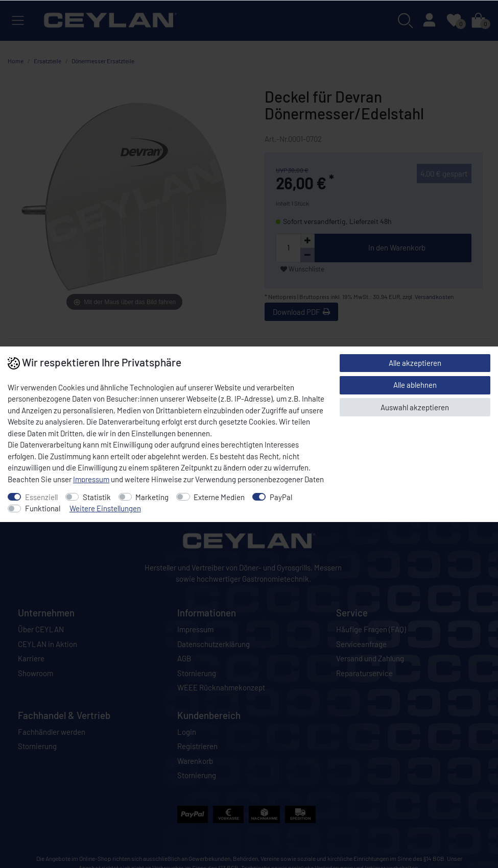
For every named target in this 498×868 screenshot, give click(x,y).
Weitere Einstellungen (105, 508)
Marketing (152, 497)
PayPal (281, 497)
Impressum (91, 479)
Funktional (43, 508)
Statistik (97, 497)
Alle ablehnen (415, 385)
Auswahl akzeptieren (415, 407)
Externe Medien (219, 497)
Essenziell (41, 497)
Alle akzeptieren (415, 363)
